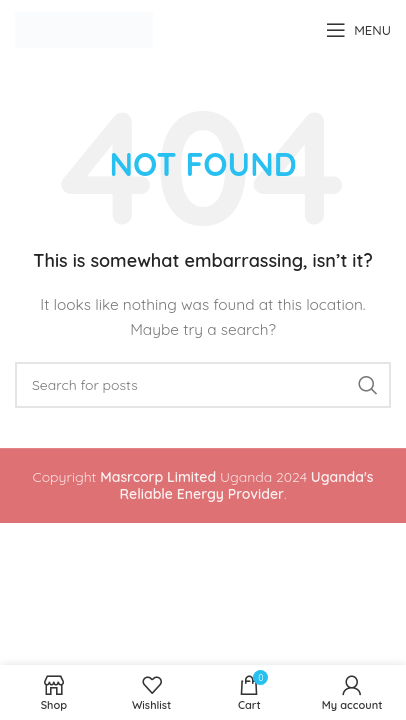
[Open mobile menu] (358, 30)
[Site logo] (84, 29)
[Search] (203, 385)
